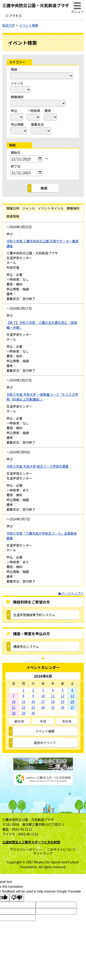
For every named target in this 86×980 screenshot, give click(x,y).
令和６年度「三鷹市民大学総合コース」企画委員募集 (42, 536)
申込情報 (17, 124)
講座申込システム (26, 646)
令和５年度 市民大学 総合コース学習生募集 (38, 466)
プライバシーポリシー (26, 849)
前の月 (19, 721)
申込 (14, 111)
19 (63, 702)
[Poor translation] (17, 898)
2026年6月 (43, 676)
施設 (14, 69)
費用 (48, 111)
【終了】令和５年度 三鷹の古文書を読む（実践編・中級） (42, 325)
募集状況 (37, 124)
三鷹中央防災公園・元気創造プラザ (36, 5)
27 (72, 707)
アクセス (15, 16)
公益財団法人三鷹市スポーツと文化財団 (31, 842)
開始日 (16, 152)
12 (63, 696)
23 (33, 707)
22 (23, 707)
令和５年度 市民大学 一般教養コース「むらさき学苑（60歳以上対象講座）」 (42, 397)
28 (14, 713)
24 (43, 707)
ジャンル (17, 83)
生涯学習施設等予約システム (34, 615)
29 (23, 713)
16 (33, 702)
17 (43, 702)
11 (53, 696)
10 (43, 696)
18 (53, 702)
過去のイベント (45, 743)
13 (72, 696)
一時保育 (34, 111)
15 (23, 702)
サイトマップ (43, 853)
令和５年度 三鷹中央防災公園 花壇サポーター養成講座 (42, 243)
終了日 (16, 166)
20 (72, 702)
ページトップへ (72, 593)
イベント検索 (29, 25)
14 (14, 702)
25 (53, 707)
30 (33, 713)
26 (63, 707)
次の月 (67, 721)
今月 (43, 721)
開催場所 (17, 97)
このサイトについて (61, 849)
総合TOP (9, 25)
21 (14, 707)
